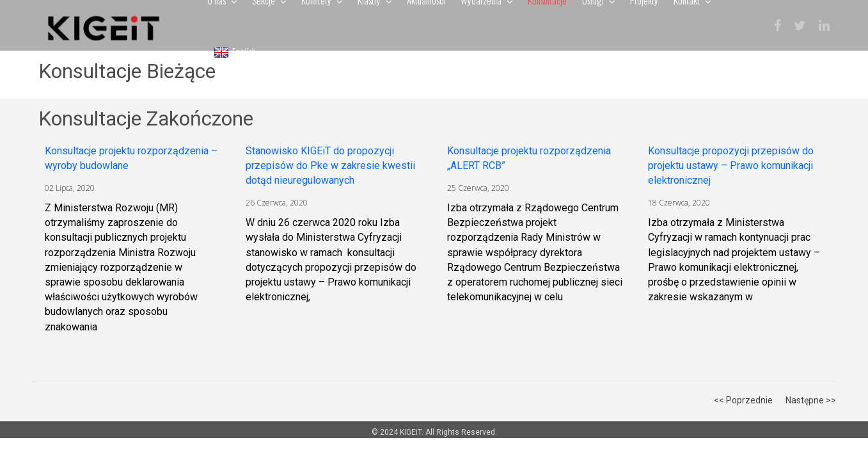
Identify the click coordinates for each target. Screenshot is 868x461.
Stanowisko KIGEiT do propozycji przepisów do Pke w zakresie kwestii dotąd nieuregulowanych (330, 166)
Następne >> (811, 400)
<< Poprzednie (743, 400)
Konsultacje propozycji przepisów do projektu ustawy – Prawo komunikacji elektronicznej (731, 166)
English (235, 52)
